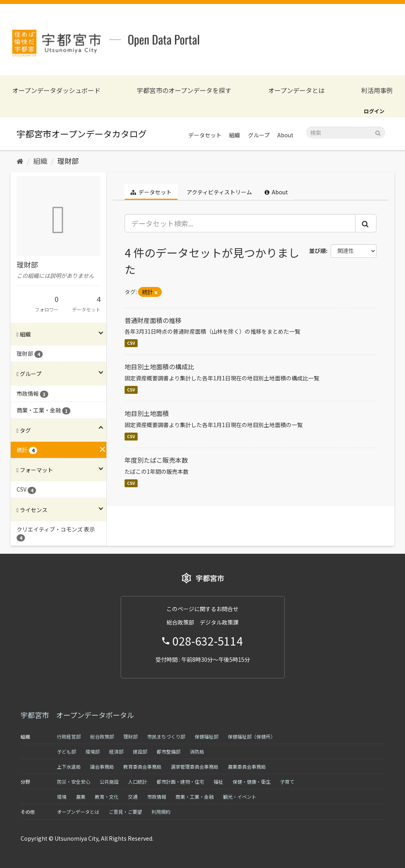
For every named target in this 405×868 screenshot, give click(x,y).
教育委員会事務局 (142, 766)
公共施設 (109, 782)
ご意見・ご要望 (125, 812)
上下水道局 (69, 766)
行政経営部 (69, 736)
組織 (235, 135)
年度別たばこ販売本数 (156, 460)
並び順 (318, 251)
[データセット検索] (346, 133)
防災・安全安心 (74, 782)
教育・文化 (107, 797)
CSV (131, 343)
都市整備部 (168, 751)
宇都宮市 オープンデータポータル (77, 715)
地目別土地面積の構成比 (159, 367)
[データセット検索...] (240, 223)
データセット (205, 135)
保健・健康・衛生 (252, 782)
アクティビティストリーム (219, 192)
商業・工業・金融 (195, 797)
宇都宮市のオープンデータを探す (184, 90)
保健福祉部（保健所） (252, 736)
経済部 (116, 751)
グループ (259, 135)
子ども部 (66, 751)
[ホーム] (20, 161)
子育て (287, 782)
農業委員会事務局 (247, 766)
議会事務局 (102, 766)
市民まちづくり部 (166, 736)
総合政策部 (102, 736)
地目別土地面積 (147, 413)
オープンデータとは (296, 90)
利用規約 (161, 812)
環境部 (93, 751)
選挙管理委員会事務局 (195, 766)
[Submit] (378, 132)
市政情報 (157, 797)
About (285, 135)
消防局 (197, 751)
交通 (133, 797)
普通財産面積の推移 (153, 320)
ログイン (374, 111)
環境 (62, 797)
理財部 (68, 161)
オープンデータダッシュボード (56, 90)
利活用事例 (377, 90)
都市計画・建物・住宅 (180, 782)
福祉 (218, 782)
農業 (81, 797)
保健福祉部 (206, 736)
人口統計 (138, 782)
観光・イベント (240, 797)
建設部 (140, 751)
